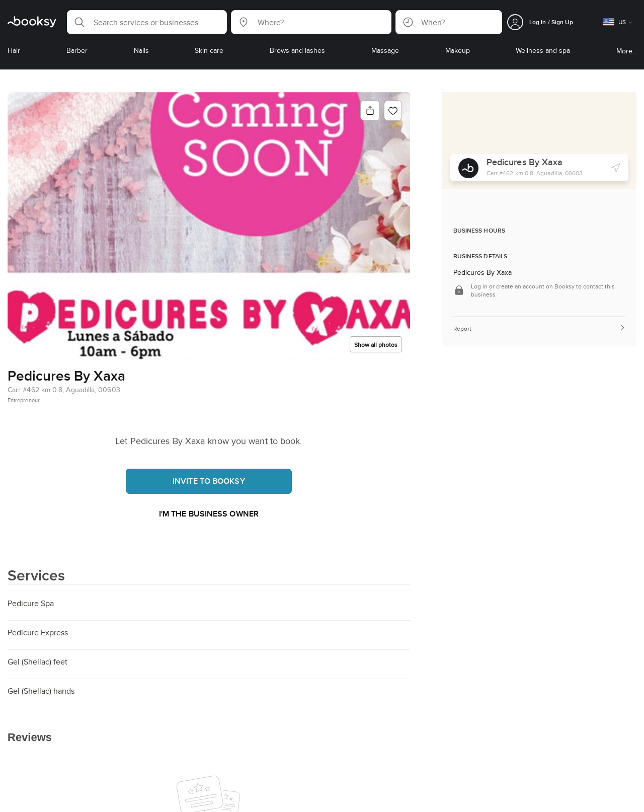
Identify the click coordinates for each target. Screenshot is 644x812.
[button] (147, 22)
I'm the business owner (209, 514)
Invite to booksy (209, 481)
